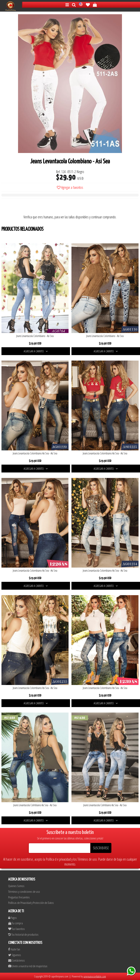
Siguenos (15, 955)
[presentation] (29, 207)
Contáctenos (16, 960)
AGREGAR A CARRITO (36, 351)
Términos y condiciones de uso (24, 892)
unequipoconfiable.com (95, 976)
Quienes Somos (16, 886)
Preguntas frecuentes (19, 897)
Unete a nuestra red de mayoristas (28, 966)
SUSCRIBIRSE (101, 848)
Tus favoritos (16, 929)
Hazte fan (14, 949)
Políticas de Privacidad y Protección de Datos (31, 903)
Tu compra (15, 923)
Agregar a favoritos (70, 187)
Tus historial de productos (23, 934)
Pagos (12, 918)
